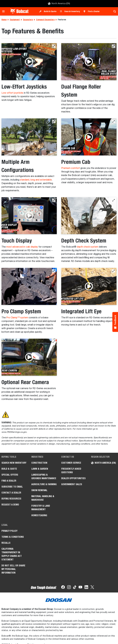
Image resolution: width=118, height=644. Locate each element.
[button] (54, 46)
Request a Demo (10, 505)
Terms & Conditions (13, 537)
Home (4, 20)
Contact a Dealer (11, 493)
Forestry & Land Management (41, 508)
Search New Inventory (14, 463)
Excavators (28, 20)
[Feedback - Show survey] (115, 322)
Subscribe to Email (12, 487)
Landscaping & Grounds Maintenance (44, 477)
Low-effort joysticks (12, 93)
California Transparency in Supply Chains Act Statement (12, 554)
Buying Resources (11, 499)
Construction (39, 463)
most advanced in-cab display (22, 247)
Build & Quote (50, 11)
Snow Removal (39, 490)
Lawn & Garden (40, 469)
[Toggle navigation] (4, 11)
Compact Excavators (45, 20)
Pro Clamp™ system (17, 318)
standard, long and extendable (36, 180)
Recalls (6, 543)
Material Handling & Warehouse (43, 498)
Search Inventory (72, 11)
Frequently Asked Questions (71, 471)
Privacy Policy (9, 531)
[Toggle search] (114, 11)
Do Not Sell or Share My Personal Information (13, 569)
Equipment (15, 20)
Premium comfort (71, 168)
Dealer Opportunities (73, 478)
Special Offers (10, 475)
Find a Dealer (94, 11)
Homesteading (39, 515)
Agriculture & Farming (44, 484)
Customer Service (71, 463)
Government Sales (72, 484)
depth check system (88, 247)
